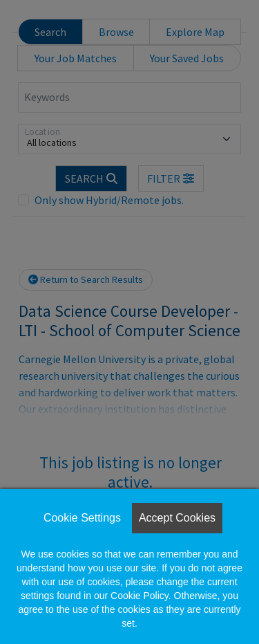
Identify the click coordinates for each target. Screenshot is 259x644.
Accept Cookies (177, 518)
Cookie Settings (82, 518)
